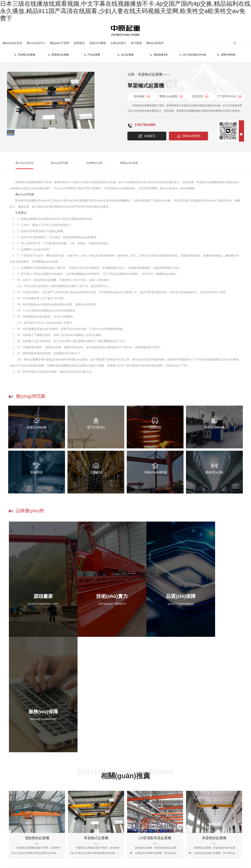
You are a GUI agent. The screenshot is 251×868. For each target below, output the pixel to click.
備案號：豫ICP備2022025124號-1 (79, 853)
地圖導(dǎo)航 (188, 814)
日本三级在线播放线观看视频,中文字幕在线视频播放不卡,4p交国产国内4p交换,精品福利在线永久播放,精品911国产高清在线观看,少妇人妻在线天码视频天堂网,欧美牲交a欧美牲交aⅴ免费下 (125, 11)
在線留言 (147, 135)
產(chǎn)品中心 (36, 42)
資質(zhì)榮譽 (98, 42)
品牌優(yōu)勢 (78, 162)
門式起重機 (58, 54)
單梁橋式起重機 (79, 808)
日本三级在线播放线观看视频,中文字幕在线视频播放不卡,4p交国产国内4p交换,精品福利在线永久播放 (55, 865)
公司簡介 (157, 808)
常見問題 (130, 814)
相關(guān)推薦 (107, 162)
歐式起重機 (92, 54)
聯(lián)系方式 (187, 808)
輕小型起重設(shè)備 (159, 54)
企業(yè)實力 (118, 42)
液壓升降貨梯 (193, 54)
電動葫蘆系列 (125, 54)
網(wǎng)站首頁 (12, 42)
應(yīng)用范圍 (50, 162)
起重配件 (226, 54)
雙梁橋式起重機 (25, 54)
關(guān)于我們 (60, 42)
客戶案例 (136, 42)
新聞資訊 (79, 42)
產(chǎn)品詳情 (21, 162)
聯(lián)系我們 (155, 42)
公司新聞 (130, 808)
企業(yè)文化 (159, 814)
